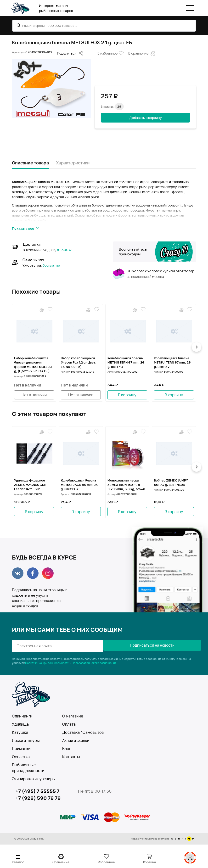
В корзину (127, 395)
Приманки (21, 749)
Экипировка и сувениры (34, 779)
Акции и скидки (76, 740)
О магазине (73, 716)
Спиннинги (22, 716)
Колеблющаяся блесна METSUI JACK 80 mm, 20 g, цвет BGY (80, 485)
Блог (67, 749)
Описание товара (30, 163)
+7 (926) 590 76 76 (38, 798)
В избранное (110, 53)
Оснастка (21, 757)
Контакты (71, 757)
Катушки (20, 732)
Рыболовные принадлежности (28, 768)
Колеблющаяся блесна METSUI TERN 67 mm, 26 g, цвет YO (126, 362)
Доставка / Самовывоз (83, 732)
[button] (196, 347)
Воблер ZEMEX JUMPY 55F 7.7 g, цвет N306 (171, 482)
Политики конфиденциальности (47, 663)
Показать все (25, 228)
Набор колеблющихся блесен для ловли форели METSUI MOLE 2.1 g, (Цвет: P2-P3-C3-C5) (33, 364)
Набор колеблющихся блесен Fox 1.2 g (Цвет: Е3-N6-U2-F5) (79, 362)
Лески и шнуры (26, 740)
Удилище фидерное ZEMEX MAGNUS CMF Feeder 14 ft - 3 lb (30, 485)
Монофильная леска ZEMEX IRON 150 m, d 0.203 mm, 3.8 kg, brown (126, 485)
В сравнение (142, 53)
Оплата (69, 724)
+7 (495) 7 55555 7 (37, 791)
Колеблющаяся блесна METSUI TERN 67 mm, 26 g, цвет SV (172, 362)
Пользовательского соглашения (94, 663)
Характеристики (73, 163)
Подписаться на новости (151, 645)
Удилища (20, 724)
